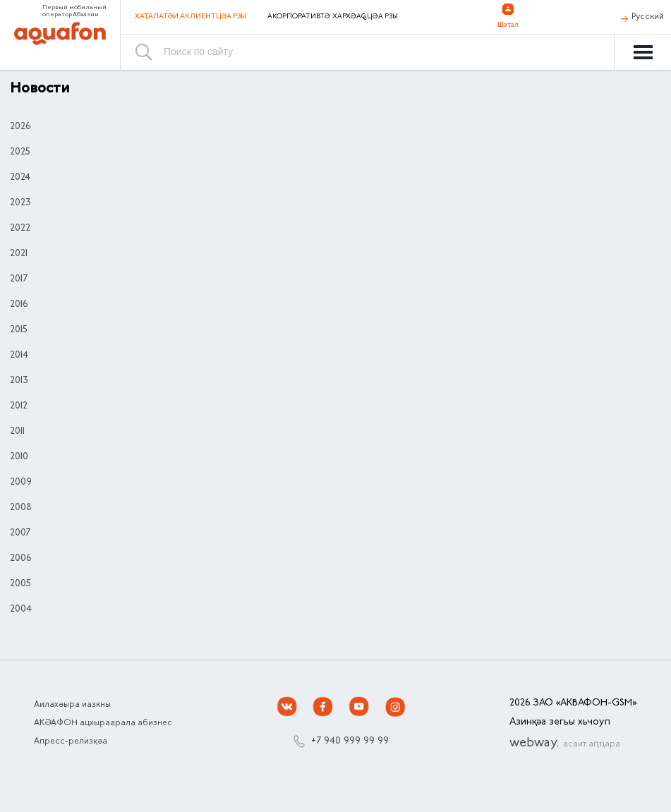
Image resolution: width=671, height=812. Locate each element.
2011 (17, 432)
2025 (20, 152)
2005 (20, 584)
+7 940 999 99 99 (350, 741)
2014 (19, 356)
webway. (565, 744)
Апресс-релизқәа (71, 741)
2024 (20, 178)
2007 (20, 533)
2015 (19, 330)
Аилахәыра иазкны (72, 705)
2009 (21, 483)
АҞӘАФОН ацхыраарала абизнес (103, 723)
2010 (19, 457)
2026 (20, 127)
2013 (19, 381)
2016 (19, 305)
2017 (19, 279)
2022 (20, 229)
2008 (21, 508)
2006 (20, 559)
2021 (19, 254)
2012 (19, 406)
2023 (20, 203)
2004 (21, 610)
